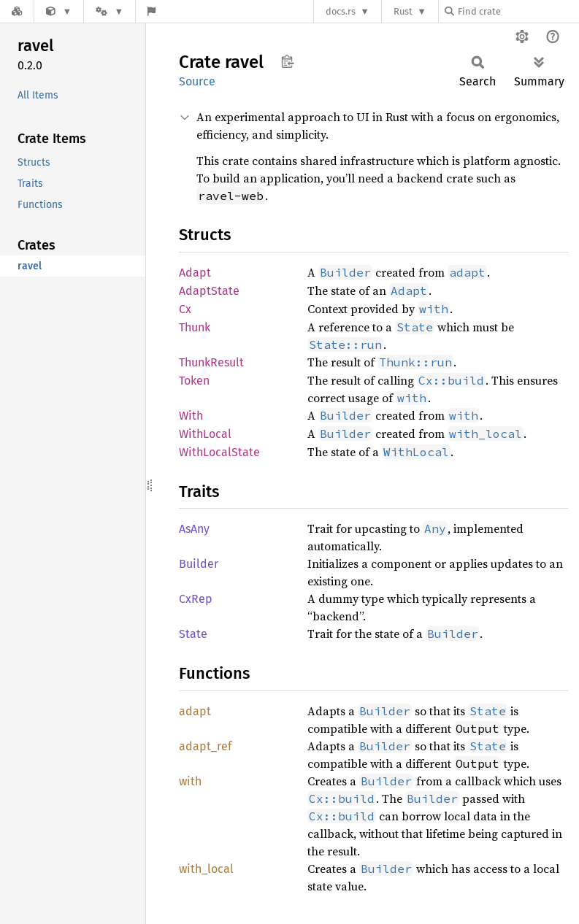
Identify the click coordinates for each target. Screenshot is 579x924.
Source (197, 81)
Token (194, 381)
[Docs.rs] (17, 11)
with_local (206, 869)
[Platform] (110, 11)
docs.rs (341, 11)
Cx (185, 309)
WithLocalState (219, 452)
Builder (199, 564)
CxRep (196, 599)
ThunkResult (211, 362)
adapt (195, 711)
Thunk (195, 327)
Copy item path (287, 61)
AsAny (194, 529)
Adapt (195, 273)
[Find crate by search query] (518, 11)
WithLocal (205, 434)
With (191, 416)
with (190, 781)
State (193, 634)
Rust (403, 11)
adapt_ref (205, 746)
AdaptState (209, 291)
